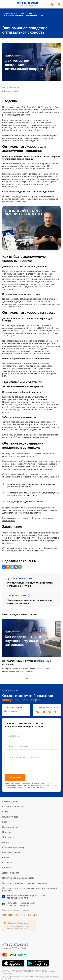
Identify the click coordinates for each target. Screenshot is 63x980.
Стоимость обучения (13, 807)
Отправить (15, 777)
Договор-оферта (11, 873)
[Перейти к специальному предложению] (31, 228)
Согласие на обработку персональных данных (25, 883)
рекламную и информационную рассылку (40, 785)
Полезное (7, 832)
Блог (5, 822)
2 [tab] (30, 679)
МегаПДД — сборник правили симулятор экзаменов (21, 904)
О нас (5, 812)
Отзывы (6, 857)
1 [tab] (27, 679)
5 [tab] (36, 679)
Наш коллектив (10, 827)
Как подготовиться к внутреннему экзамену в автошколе (27, 662)
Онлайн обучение (11, 852)
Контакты (7, 868)
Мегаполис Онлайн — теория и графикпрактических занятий (26, 897)
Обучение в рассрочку (13, 847)
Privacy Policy (44, 977)
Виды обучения (10, 801)
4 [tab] (34, 679)
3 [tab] (32, 679)
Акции (5, 842)
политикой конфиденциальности (19, 787)
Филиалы (7, 863)
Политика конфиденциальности (18, 878)
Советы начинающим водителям (32, 437)
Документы (8, 837)
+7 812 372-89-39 (13, 707)
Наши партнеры (10, 817)
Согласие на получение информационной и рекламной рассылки (30, 889)
